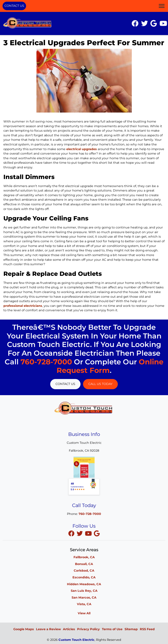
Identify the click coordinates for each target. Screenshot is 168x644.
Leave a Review (48, 629)
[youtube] (89, 533)
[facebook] (72, 533)
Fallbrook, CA (84, 557)
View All (84, 613)
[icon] (135, 25)
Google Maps (24, 629)
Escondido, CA (84, 577)
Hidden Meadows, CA (84, 584)
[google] (97, 533)
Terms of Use (112, 629)
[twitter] (80, 533)
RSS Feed (147, 629)
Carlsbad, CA (84, 571)
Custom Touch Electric (76, 640)
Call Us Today (100, 384)
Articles (69, 629)
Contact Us (14, 6)
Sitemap (131, 629)
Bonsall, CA (84, 564)
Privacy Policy (88, 629)
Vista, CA (84, 604)
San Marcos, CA (84, 597)
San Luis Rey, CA (84, 591)
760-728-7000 (46, 362)
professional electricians (23, 306)
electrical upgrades (82, 149)
